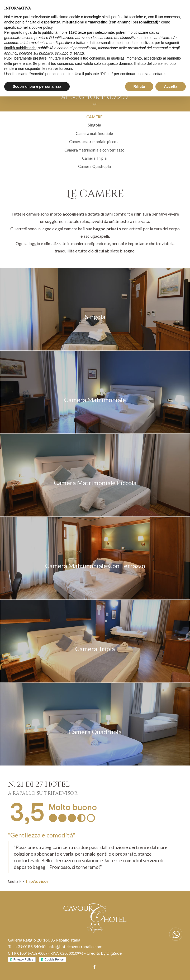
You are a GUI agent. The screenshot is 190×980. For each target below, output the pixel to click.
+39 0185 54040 (30, 946)
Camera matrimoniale (94, 133)
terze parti (86, 32)
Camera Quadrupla (94, 166)
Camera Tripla (94, 158)
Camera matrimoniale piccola (94, 142)
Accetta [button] (171, 86)
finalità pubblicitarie (20, 48)
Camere (94, 117)
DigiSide (114, 953)
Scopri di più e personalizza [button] (37, 86)
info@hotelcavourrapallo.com (75, 946)
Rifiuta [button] (139, 86)
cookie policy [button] (42, 27)
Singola (94, 125)
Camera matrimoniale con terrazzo (94, 150)
